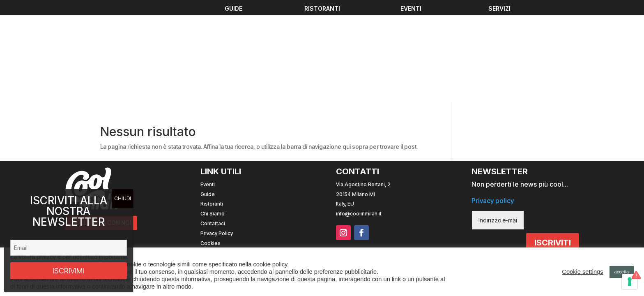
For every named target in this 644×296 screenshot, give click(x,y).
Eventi (208, 94)
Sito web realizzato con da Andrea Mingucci (479, 168)
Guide (208, 103)
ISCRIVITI (553, 152)
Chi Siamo (213, 123)
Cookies (210, 152)
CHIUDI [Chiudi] (123, 198)
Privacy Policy (217, 142)
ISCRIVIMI (68, 271)
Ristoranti (212, 113)
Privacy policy (493, 109)
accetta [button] (622, 272)
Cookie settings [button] (582, 272)
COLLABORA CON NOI (101, 132)
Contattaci (213, 133)
